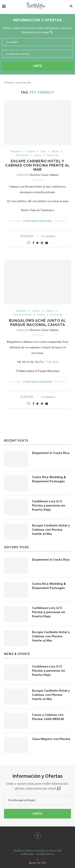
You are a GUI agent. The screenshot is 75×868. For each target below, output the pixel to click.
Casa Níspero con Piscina (51, 739)
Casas (43, 151)
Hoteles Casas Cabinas (44, 175)
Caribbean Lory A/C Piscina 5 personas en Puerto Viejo (48, 506)
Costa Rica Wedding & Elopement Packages (49, 479)
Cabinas (31, 151)
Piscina (37, 155)
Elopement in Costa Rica (51, 453)
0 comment (48, 236)
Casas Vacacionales (22, 315)
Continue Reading (37, 221)
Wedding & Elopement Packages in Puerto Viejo (37, 851)
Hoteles (55, 151)
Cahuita (50, 311)
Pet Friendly (22, 155)
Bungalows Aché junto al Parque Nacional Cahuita (37, 323)
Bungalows (16, 151)
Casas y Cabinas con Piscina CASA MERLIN (48, 717)
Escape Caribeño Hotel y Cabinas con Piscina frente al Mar (37, 165)
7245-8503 (52, 362)
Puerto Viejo (53, 155)
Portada (9, 83)
